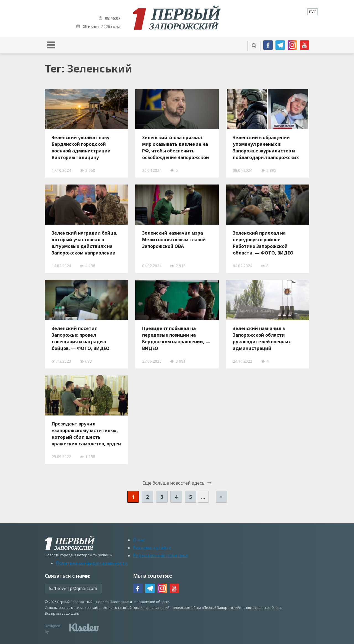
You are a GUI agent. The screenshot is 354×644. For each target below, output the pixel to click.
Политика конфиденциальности (92, 563)
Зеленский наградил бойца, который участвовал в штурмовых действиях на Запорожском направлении (85, 243)
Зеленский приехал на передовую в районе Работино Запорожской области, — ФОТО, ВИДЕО (263, 243)
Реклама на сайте (152, 548)
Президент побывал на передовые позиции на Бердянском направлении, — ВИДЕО (176, 338)
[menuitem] (313, 12)
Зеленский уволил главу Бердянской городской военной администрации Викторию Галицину (81, 147)
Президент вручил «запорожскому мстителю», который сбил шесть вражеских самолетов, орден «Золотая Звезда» (86, 434)
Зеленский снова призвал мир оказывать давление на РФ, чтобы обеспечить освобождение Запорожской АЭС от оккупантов (176, 147)
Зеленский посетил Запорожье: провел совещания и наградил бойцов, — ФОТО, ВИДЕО (81, 338)
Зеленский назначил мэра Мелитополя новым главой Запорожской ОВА (174, 240)
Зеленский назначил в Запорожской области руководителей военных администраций (262, 338)
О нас (139, 540)
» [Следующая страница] (221, 497)
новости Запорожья (113, 602)
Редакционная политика (160, 555)
